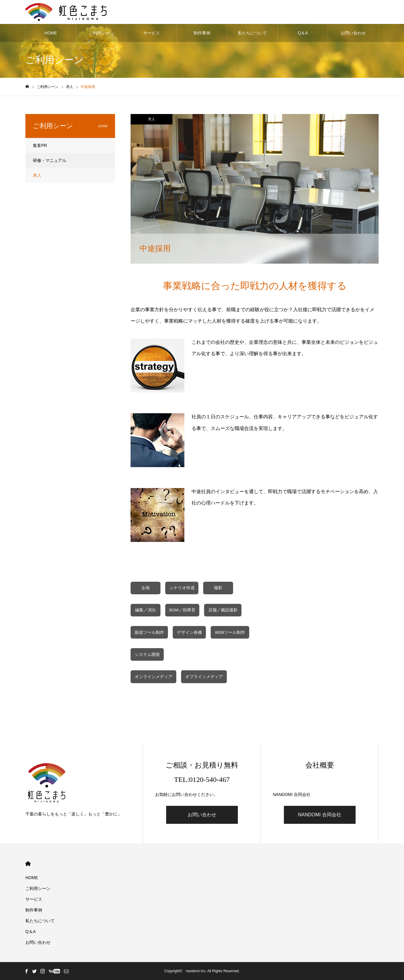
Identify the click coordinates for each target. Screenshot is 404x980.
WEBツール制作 (230, 632)
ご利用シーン (101, 33)
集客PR (40, 145)
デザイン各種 (189, 632)
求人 (151, 119)
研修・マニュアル (50, 160)
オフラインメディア (204, 677)
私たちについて (253, 33)
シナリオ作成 (182, 588)
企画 (146, 588)
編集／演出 (146, 610)
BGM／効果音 (182, 610)
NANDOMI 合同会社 (320, 815)
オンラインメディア (154, 677)
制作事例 (202, 33)
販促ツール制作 (149, 632)
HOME (51, 33)
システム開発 (147, 655)
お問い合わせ (353, 33)
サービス (151, 33)
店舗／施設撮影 (223, 610)
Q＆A (303, 33)
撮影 (218, 588)
